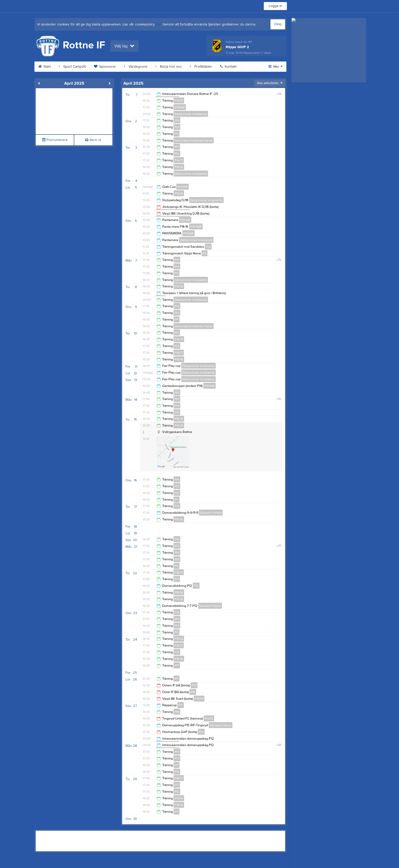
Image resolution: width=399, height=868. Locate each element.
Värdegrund (136, 67)
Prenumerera (55, 140)
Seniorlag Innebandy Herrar (194, 140)
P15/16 (179, 167)
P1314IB (183, 187)
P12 (177, 127)
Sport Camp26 (72, 67)
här (158, 24)
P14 (177, 120)
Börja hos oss (169, 67)
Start (44, 67)
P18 (177, 393)
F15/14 (179, 101)
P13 (177, 412)
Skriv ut (93, 140)
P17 (177, 147)
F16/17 (179, 160)
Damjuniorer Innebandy (191, 114)
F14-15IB (196, 227)
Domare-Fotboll (211, 513)
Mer (275, 67)
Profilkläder (201, 67)
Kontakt (228, 67)
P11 (176, 134)
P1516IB (180, 107)
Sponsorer (105, 67)
